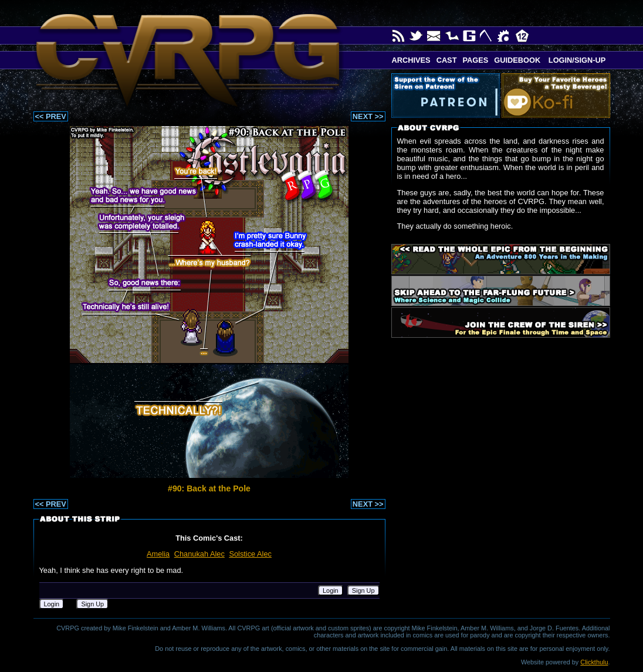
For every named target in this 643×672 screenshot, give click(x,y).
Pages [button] (475, 60)
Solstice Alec (250, 554)
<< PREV (51, 116)
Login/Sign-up (576, 60)
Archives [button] (411, 60)
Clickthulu (594, 662)
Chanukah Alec (199, 554)
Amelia (158, 554)
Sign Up (363, 590)
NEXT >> (368, 116)
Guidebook (517, 60)
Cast (447, 60)
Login (331, 590)
